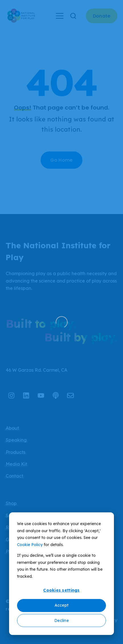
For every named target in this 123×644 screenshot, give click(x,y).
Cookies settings (61, 590)
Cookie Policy (30, 545)
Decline (61, 621)
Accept (62, 605)
